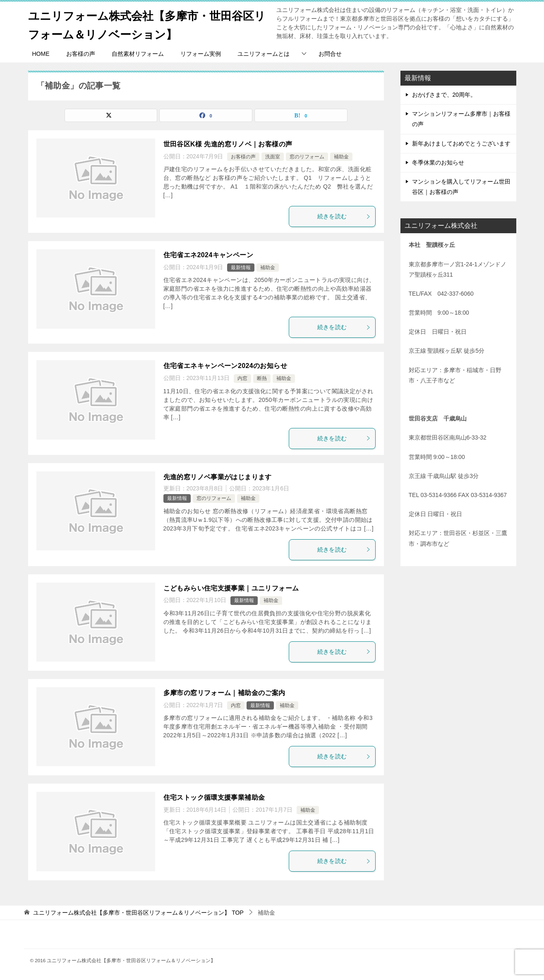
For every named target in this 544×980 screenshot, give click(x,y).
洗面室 (273, 157)
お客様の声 (81, 54)
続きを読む (344, 216)
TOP (138, 913)
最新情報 (241, 268)
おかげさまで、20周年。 (444, 95)
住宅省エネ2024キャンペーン (208, 255)
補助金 (341, 157)
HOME (41, 54)
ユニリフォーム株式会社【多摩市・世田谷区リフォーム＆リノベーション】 (147, 24)
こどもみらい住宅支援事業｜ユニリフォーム (231, 588)
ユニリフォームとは (264, 54)
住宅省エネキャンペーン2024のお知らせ (225, 366)
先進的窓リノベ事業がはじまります (218, 477)
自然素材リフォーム (138, 54)
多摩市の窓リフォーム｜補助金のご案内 (224, 693)
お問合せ (330, 54)
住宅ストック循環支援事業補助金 (214, 797)
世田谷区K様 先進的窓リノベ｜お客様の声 (228, 144)
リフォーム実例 (201, 54)
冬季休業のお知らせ (438, 163)
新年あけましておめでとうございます (461, 143)
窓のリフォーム (307, 157)
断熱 (262, 378)
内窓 (242, 378)
